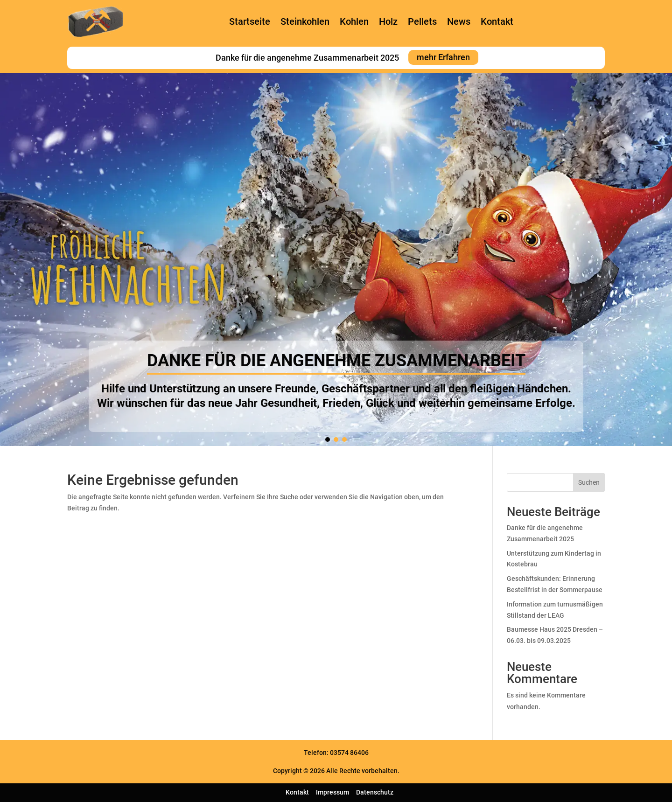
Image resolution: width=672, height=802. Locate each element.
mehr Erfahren (443, 58)
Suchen (589, 482)
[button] (328, 439)
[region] (336, 259)
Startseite (250, 21)
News (459, 21)
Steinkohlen (305, 21)
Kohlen (354, 21)
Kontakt (497, 21)
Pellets (422, 21)
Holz (388, 21)
